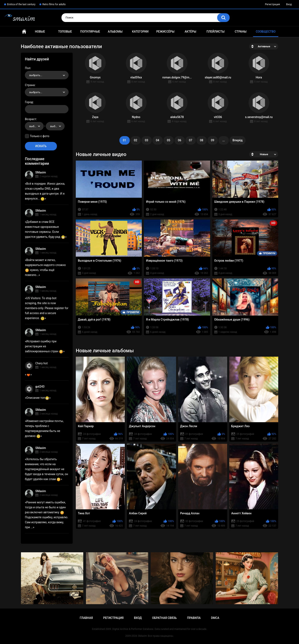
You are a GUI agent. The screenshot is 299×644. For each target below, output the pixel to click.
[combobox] (47, 75)
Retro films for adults (54, 4)
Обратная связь (164, 618)
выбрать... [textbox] (36, 75)
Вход (289, 4)
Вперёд (238, 140)
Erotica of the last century (21, 4)
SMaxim (41, 172)
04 (158, 140)
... (224, 140)
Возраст (31, 119)
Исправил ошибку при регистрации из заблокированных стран (44, 346)
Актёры (190, 32)
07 (191, 140)
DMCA (215, 618)
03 (147, 140)
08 (202, 140)
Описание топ (38, 398)
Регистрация (272, 4)
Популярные (90, 32)
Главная (24, 32)
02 (136, 140)
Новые (40, 32)
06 (180, 140)
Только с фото (40, 136)
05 (169, 140)
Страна (30, 85)
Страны (241, 32)
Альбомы (115, 32)
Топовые (65, 32)
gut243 (40, 387)
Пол (28, 68)
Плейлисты (215, 32)
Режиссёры (165, 32)
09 (213, 140)
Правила (194, 618)
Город (29, 102)
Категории (140, 32)
